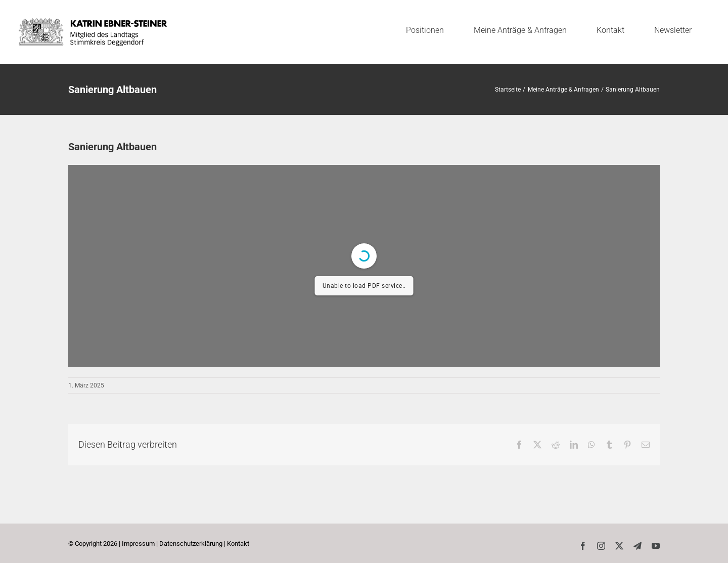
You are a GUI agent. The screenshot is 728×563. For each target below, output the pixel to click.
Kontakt (238, 544)
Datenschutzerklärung (191, 544)
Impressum (138, 544)
